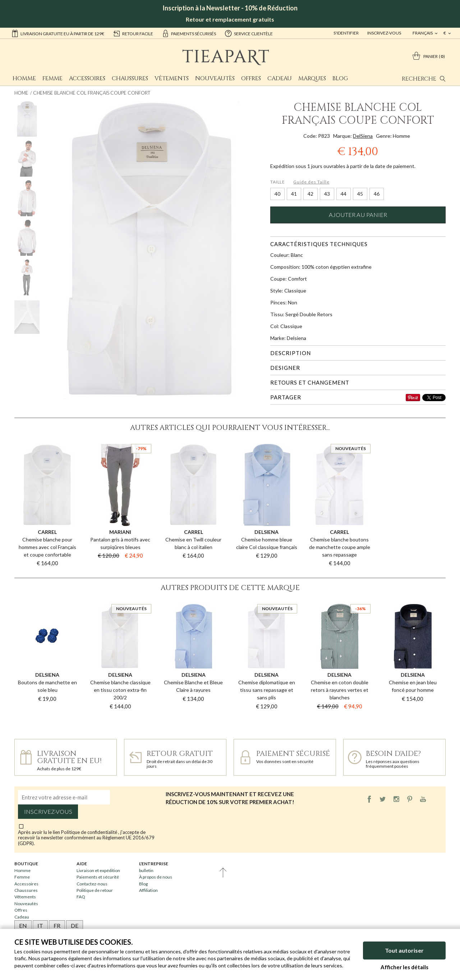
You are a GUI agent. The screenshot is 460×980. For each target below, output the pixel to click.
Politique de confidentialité (90, 832)
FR (57, 925)
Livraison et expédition (98, 870)
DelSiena (363, 136)
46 (377, 194)
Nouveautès (215, 78)
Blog (340, 78)
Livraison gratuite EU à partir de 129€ (58, 33)
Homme (24, 78)
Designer (285, 368)
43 (327, 194)
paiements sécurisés (189, 33)
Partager (286, 397)
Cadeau (280, 78)
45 (360, 194)
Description (291, 353)
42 (310, 194)
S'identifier (346, 33)
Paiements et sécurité (98, 877)
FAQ (81, 897)
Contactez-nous (92, 884)
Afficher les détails (404, 967)
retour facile (133, 33)
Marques (312, 78)
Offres (251, 78)
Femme (52, 78)
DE (75, 925)
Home (21, 93)
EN (23, 925)
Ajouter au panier (358, 215)
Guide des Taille (311, 182)
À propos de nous (156, 877)
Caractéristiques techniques (319, 244)
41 (294, 194)
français (423, 33)
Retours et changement (310, 382)
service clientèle (249, 33)
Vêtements (172, 78)
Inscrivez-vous (384, 33)
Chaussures (130, 78)
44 (344, 194)
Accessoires (87, 78)
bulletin (146, 870)
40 (277, 194)
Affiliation (148, 890)
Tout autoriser (404, 950)
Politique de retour (95, 890)
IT (40, 925)
